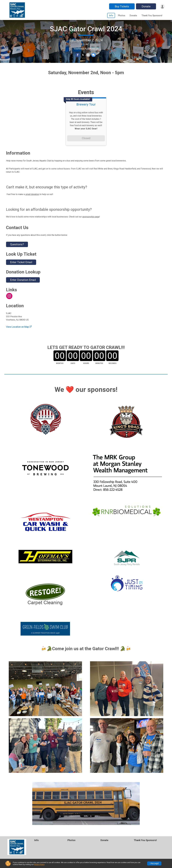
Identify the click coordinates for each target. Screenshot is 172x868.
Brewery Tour (86, 112)
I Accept (154, 863)
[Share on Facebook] (78, 59)
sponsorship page (91, 225)
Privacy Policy (39, 864)
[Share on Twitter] (83, 59)
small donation (32, 202)
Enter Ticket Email (21, 270)
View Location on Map (19, 335)
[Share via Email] (88, 59)
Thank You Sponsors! (152, 15)
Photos (122, 15)
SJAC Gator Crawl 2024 (86, 33)
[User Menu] (162, 6)
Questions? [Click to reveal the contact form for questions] (17, 252)
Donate (146, 6)
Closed (86, 146)
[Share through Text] (93, 59)
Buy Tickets (121, 6)
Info (111, 15)
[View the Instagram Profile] (9, 304)
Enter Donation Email (23, 288)
